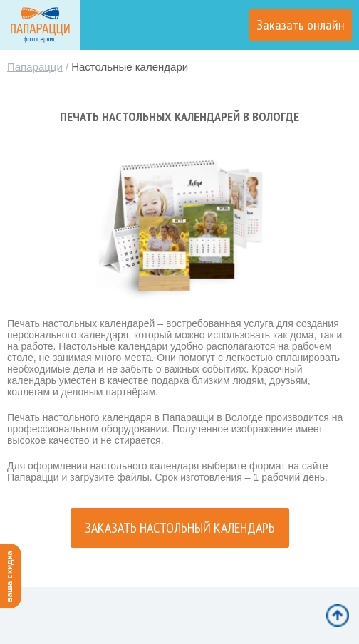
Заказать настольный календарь (180, 528)
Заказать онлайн (301, 25)
